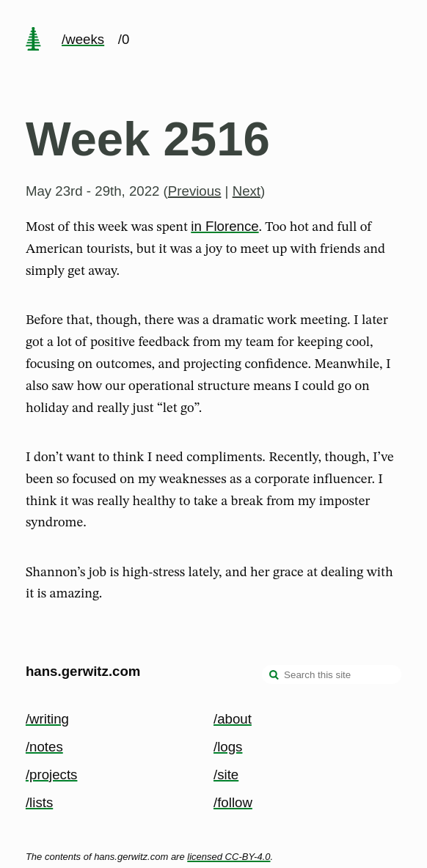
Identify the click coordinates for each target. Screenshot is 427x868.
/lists (39, 802)
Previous (195, 191)
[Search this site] (332, 674)
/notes (44, 747)
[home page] (33, 40)
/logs (228, 747)
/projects (52, 775)
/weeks (83, 39)
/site (226, 775)
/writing (47, 719)
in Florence (225, 226)
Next (247, 191)
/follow (233, 802)
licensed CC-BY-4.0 (229, 857)
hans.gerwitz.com (83, 671)
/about (233, 719)
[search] (274, 676)
